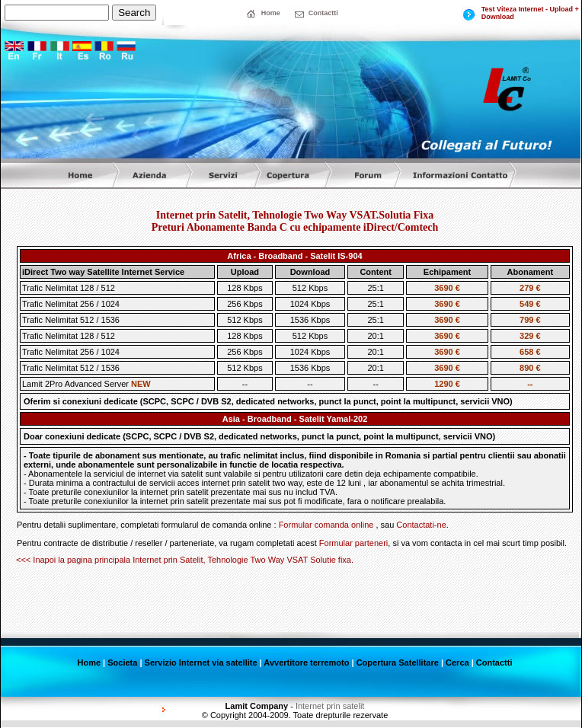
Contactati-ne (421, 525)
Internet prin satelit (330, 706)
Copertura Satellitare (398, 663)
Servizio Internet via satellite (201, 663)
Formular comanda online (326, 525)
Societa (122, 663)
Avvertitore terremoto (306, 663)
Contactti (494, 663)
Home (90, 663)
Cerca (457, 663)
